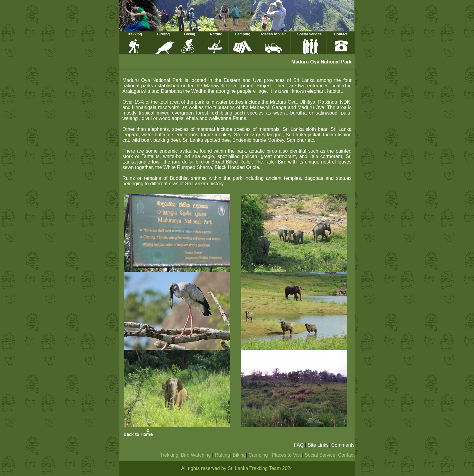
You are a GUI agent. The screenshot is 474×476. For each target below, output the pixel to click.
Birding (163, 34)
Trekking (134, 34)
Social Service (309, 34)
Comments (343, 445)
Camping (243, 34)
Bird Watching (196, 455)
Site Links (318, 445)
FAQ (299, 445)
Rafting (216, 34)
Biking (190, 34)
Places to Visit (273, 34)
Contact (341, 34)
